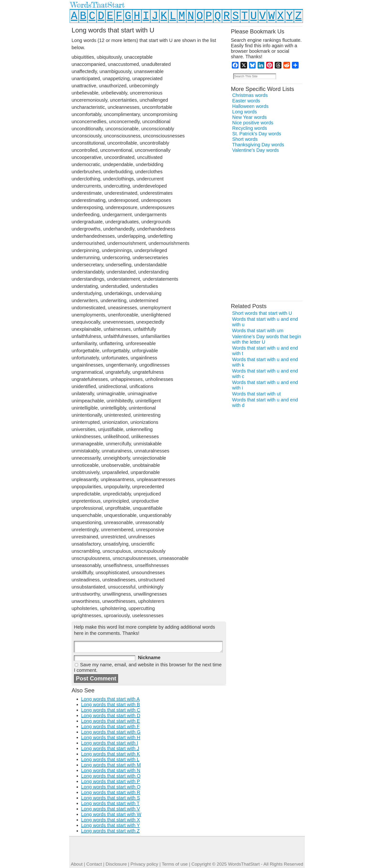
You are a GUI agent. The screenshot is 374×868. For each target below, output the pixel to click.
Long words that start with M (111, 765)
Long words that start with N (111, 770)
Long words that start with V (111, 809)
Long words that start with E (111, 721)
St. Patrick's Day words (257, 134)
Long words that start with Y (110, 825)
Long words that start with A (110, 699)
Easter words (246, 101)
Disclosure (116, 864)
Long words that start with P (111, 781)
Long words (245, 112)
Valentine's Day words (256, 150)
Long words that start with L (110, 759)
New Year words (250, 117)
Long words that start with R (111, 792)
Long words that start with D (111, 715)
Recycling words (250, 128)
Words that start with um (258, 331)
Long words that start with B (111, 705)
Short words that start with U (262, 313)
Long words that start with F (110, 726)
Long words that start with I (110, 743)
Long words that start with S (111, 798)
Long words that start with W (111, 814)
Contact (94, 864)
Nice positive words (253, 123)
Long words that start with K (111, 754)
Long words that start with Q (111, 787)
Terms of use (175, 864)
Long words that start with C (111, 710)
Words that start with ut (256, 394)
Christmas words (250, 95)
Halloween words (250, 106)
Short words (245, 139)
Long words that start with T (110, 803)
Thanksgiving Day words (258, 145)
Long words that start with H (111, 737)
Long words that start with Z (110, 831)
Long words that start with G (111, 732)
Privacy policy (144, 864)
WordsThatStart (97, 5)
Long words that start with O (111, 776)
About (77, 864)
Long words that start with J (110, 748)
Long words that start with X (111, 820)
